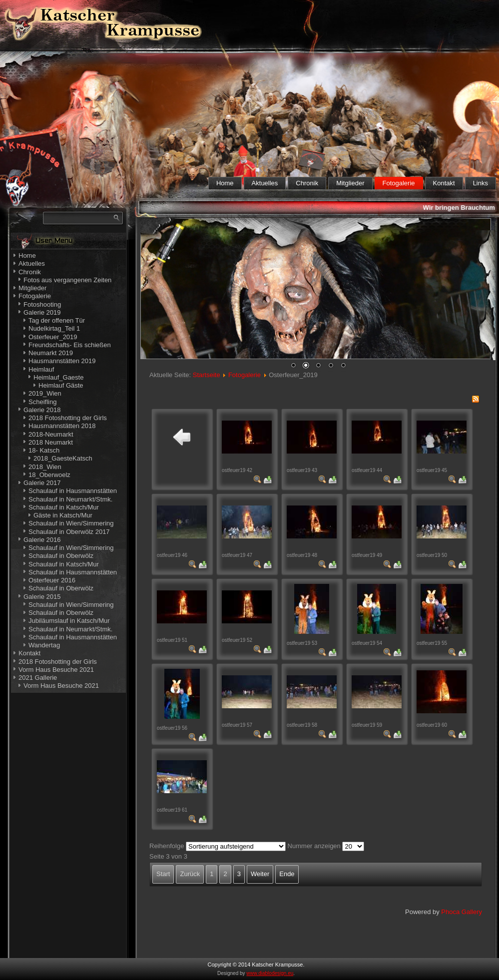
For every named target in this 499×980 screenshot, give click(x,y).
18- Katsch (44, 450)
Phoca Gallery (462, 912)
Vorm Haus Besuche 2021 (56, 670)
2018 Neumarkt (51, 442)
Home (225, 183)
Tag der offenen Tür (57, 320)
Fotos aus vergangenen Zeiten (67, 280)
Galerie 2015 (42, 597)
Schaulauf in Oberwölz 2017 (69, 532)
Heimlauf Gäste (61, 385)
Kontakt (444, 183)
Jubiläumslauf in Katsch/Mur (69, 621)
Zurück (190, 874)
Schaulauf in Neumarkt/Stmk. (70, 499)
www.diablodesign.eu (270, 973)
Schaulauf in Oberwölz (61, 556)
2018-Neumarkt (51, 434)
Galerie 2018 (42, 410)
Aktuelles (265, 183)
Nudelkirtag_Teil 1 (54, 328)
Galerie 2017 (42, 483)
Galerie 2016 (42, 540)
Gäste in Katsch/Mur (63, 515)
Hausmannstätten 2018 (62, 426)
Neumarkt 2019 (51, 353)
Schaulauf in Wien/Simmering (71, 523)
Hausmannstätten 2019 (62, 361)
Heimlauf (41, 369)
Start (163, 874)
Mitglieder (350, 183)
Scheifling (42, 402)
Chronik (307, 183)
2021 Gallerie (38, 678)
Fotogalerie (399, 183)
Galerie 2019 (42, 312)
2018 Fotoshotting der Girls (68, 418)
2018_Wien (45, 467)
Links (481, 183)
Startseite (207, 375)
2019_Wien (45, 393)
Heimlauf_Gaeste (58, 377)
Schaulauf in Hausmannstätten (73, 491)
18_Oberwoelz (49, 475)
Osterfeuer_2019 (53, 337)
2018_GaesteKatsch (63, 458)
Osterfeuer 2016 (52, 580)
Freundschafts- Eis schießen (70, 345)
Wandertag (44, 645)
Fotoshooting (42, 304)
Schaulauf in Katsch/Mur (64, 507)
